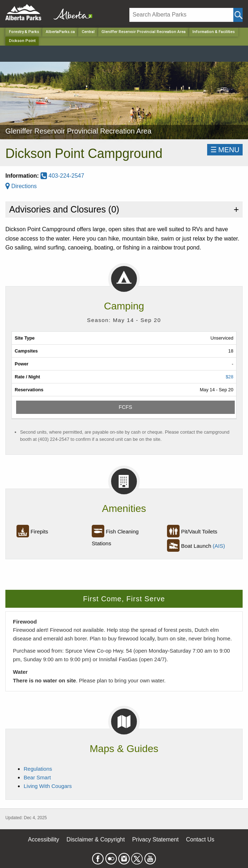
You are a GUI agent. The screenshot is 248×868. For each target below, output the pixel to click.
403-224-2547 (62, 176)
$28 (230, 377)
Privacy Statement (156, 839)
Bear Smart (37, 777)
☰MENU (225, 150)
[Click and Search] (238, 15)
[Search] (181, 15)
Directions (21, 186)
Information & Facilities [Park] (214, 32)
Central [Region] (88, 32)
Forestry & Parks (24, 32)
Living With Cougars (48, 786)
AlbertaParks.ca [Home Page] (60, 32)
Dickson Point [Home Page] (22, 41)
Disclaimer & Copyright (96, 839)
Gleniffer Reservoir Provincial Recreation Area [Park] (144, 32)
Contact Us (200, 839)
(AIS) (219, 546)
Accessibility (44, 839)
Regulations (38, 769)
